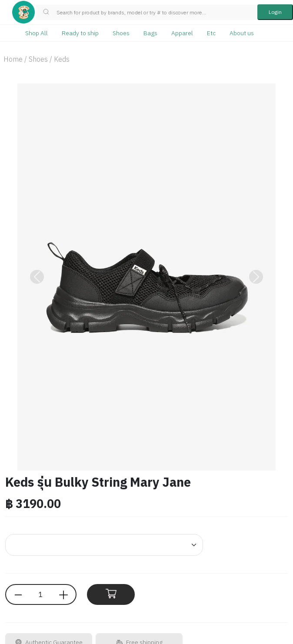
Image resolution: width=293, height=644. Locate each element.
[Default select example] (104, 545)
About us (242, 33)
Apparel (182, 33)
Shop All (37, 33)
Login (275, 12)
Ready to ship (80, 33)
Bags (150, 33)
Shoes (121, 33)
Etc (211, 33)
